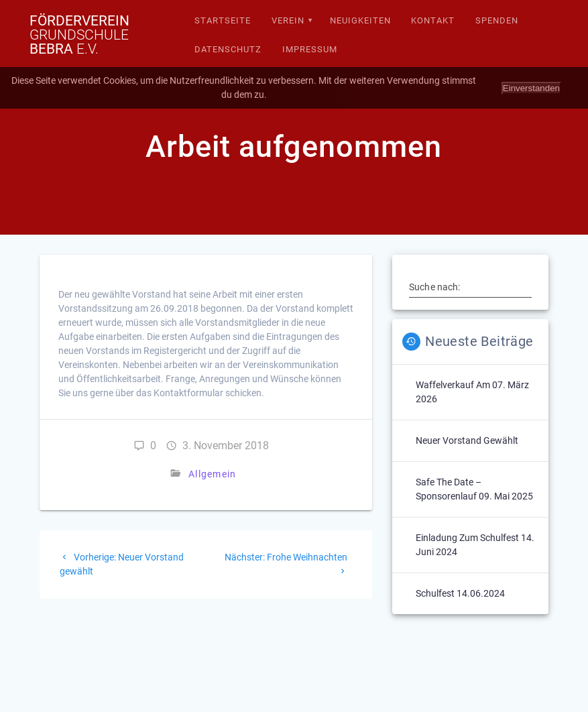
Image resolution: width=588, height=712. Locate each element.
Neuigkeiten (360, 20)
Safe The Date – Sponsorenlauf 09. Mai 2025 (474, 489)
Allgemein (212, 474)
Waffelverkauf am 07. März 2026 (472, 392)
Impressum (310, 49)
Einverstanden (531, 88)
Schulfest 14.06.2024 (460, 593)
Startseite (223, 20)
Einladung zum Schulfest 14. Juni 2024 (475, 545)
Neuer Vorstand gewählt (467, 440)
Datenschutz (228, 49)
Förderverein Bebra (79, 35)
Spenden (497, 20)
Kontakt (433, 20)
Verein (288, 20)
